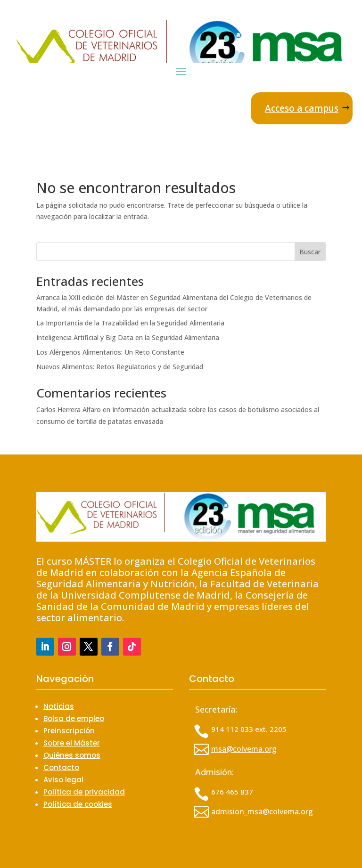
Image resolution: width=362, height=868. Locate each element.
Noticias (59, 706)
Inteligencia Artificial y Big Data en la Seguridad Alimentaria (128, 337)
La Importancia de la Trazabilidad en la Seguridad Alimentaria (130, 323)
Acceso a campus (302, 108)
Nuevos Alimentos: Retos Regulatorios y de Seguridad (120, 367)
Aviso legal (63, 780)
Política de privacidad (84, 792)
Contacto (61, 767)
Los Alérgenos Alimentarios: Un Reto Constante (110, 352)
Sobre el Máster (72, 743)
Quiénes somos (72, 755)
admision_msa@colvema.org (262, 811)
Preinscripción (69, 731)
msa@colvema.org (244, 749)
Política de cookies (78, 804)
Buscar (310, 252)
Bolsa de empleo (74, 718)
